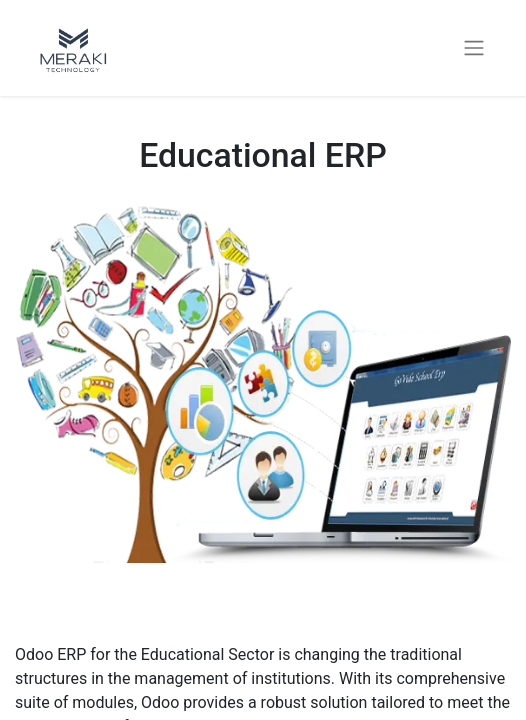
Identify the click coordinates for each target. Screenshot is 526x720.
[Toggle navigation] (474, 48)
